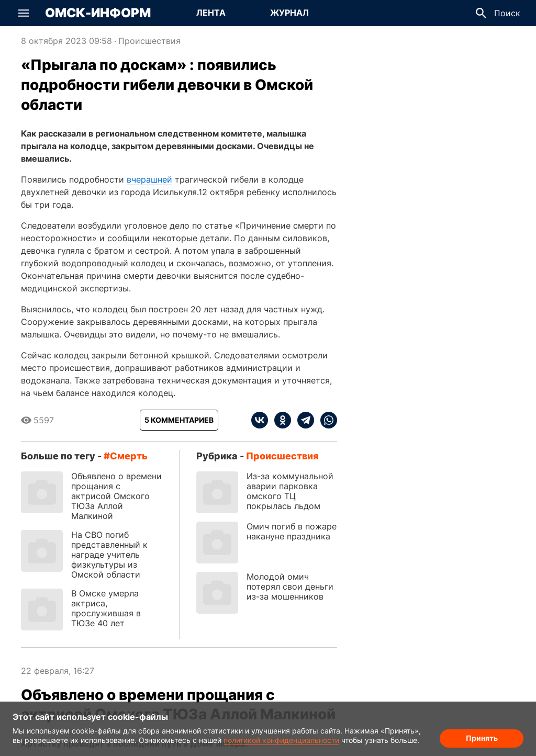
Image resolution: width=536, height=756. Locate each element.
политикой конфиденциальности (281, 740)
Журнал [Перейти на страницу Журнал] (289, 13)
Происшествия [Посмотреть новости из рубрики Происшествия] (149, 41)
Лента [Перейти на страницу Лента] (211, 13)
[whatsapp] (326, 420)
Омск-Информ (98, 13)
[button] (24, 13)
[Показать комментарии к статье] (179, 420)
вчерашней (149, 179)
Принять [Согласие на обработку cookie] (482, 738)
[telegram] (303, 420)
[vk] (260, 420)
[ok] (280, 420)
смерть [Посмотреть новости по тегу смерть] (129, 456)
